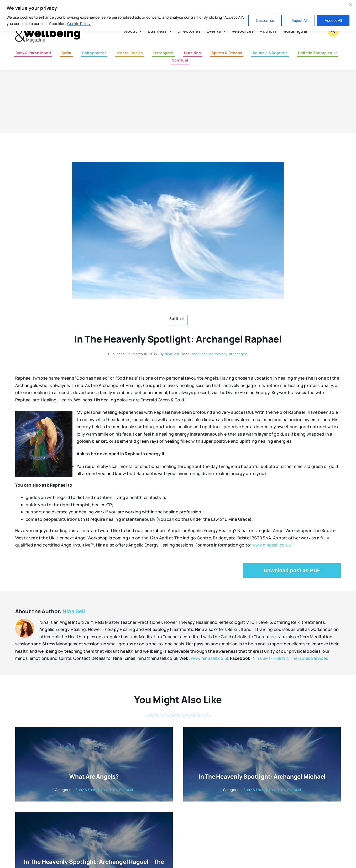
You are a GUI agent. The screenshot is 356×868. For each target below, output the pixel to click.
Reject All (299, 20)
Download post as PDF (292, 570)
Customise (265, 20)
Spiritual (126, 790)
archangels (238, 354)
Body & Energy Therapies (96, 790)
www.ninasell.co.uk (271, 545)
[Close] (350, 4)
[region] (178, 16)
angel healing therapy (209, 354)
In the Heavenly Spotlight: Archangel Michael (262, 777)
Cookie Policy (79, 24)
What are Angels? (94, 777)
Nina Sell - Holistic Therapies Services (290, 658)
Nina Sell (172, 354)
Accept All (333, 20)
